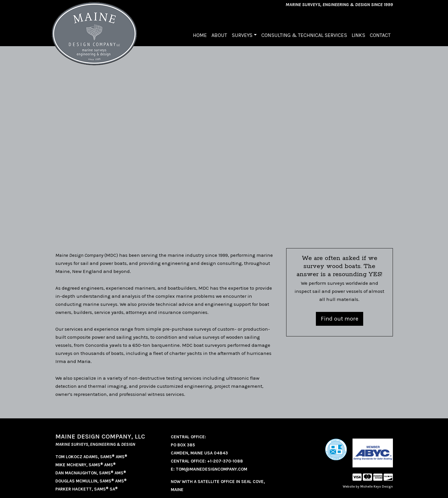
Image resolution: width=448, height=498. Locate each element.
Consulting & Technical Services (304, 35)
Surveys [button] (242, 35)
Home (200, 35)
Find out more (340, 319)
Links (358, 35)
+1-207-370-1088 (225, 461)
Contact (380, 35)
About (219, 35)
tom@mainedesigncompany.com (211, 469)
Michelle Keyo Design (377, 487)
